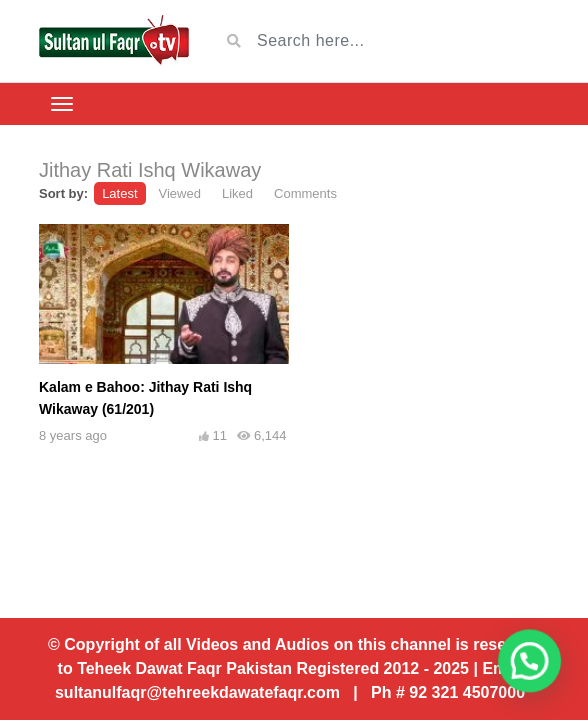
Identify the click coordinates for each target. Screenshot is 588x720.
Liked (237, 193)
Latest (119, 193)
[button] (536, 679)
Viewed (180, 193)
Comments (305, 193)
